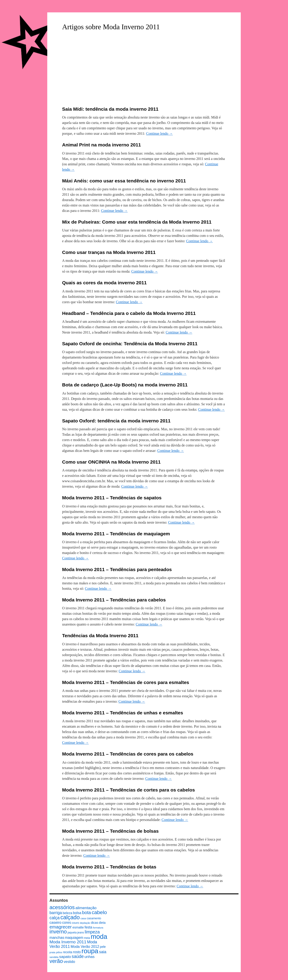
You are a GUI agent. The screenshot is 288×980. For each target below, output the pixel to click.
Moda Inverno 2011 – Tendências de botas (109, 867)
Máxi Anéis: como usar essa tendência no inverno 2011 (124, 181)
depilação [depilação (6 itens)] (85, 923)
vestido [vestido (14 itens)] (69, 962)
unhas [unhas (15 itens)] (89, 957)
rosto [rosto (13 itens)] (77, 952)
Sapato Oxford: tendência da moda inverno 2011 (116, 421)
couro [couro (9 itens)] (75, 923)
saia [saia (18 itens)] (103, 952)
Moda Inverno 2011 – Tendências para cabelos (114, 600)
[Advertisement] (144, 69)
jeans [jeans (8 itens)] (81, 933)
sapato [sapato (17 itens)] (65, 957)
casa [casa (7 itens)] (83, 918)
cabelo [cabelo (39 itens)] (99, 912)
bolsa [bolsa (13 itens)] (77, 913)
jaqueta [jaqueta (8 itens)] (72, 933)
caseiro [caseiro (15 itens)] (55, 922)
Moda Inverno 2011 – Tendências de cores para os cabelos (128, 754)
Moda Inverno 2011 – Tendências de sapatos (112, 498)
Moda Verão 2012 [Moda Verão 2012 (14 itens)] (85, 946)
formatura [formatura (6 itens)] (98, 928)
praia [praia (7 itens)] (52, 952)
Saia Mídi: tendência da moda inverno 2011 (110, 109)
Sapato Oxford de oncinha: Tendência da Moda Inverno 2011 (130, 344)
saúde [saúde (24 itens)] (78, 956)
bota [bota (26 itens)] (87, 913)
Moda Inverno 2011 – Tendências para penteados (117, 569)
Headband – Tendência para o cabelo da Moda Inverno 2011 (129, 313)
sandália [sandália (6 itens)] (54, 957)
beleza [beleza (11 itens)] (67, 913)
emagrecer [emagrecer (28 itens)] (61, 927)
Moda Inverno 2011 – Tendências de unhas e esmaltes (123, 713)
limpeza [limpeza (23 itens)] (92, 932)
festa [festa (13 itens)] (88, 927)
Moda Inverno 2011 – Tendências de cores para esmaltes (126, 682)
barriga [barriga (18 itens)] (56, 913)
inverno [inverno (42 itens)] (58, 932)
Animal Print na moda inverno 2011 (101, 145)
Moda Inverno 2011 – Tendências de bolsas (110, 831)
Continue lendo (160, 133)
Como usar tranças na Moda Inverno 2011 (109, 252)
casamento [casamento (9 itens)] (94, 918)
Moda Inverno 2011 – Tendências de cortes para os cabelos (128, 790)
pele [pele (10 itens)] (103, 947)
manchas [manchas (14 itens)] (57, 937)
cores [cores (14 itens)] (66, 922)
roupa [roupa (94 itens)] (90, 951)
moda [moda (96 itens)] (99, 936)
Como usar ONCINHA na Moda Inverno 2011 (111, 462)
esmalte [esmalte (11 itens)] (78, 927)
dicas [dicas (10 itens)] (94, 923)
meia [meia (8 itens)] (87, 938)
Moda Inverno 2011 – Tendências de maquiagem (116, 534)
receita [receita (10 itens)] (68, 952)
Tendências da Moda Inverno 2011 (100, 636)
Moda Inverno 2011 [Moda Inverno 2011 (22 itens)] (68, 942)
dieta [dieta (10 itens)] (102, 923)
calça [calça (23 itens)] (55, 918)
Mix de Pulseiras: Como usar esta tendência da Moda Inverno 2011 (137, 222)
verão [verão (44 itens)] (56, 961)
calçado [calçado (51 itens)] (70, 917)
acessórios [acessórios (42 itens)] (62, 907)
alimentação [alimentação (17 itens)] (86, 908)
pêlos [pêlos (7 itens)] (59, 952)
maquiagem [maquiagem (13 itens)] (74, 938)
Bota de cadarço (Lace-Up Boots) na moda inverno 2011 (125, 385)
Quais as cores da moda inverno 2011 (104, 283)
